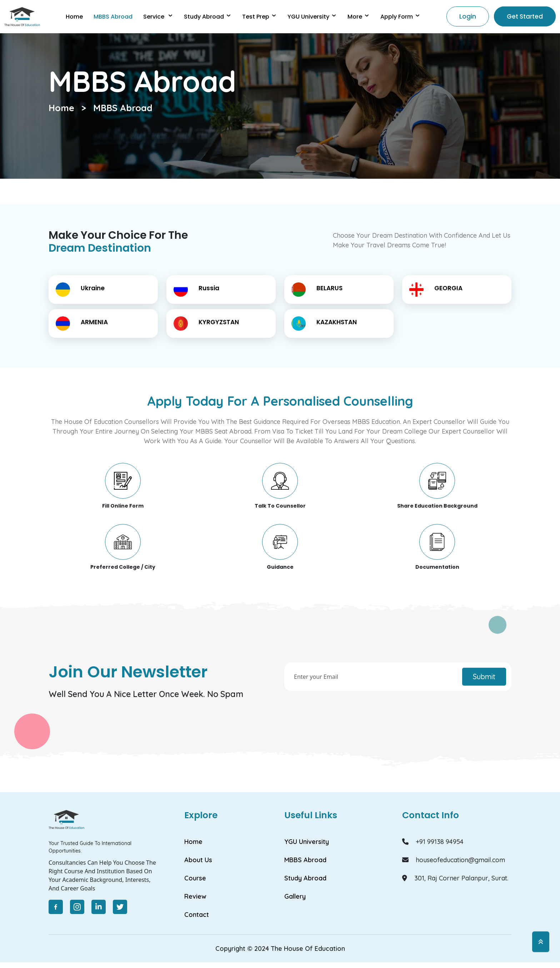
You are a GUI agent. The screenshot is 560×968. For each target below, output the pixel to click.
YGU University (307, 842)
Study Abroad (208, 17)
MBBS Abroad (123, 108)
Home (74, 17)
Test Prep (259, 17)
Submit (484, 676)
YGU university (312, 17)
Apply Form (400, 17)
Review (195, 896)
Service (158, 17)
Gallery (295, 896)
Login (468, 16)
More (359, 17)
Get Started (525, 16)
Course (195, 878)
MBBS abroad (113, 17)
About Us (198, 860)
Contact (197, 915)
